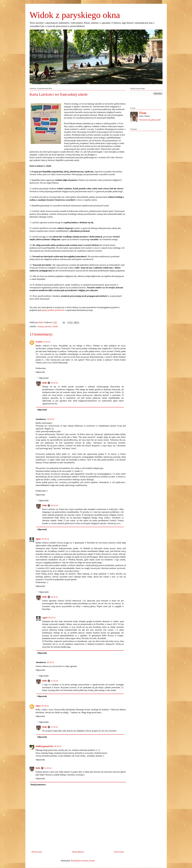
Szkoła (55, 326)
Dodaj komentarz (38, 785)
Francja (41, 326)
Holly (45, 383)
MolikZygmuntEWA (45, 746)
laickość (48, 326)
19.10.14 (47, 342)
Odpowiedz (40, 372)
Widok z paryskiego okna (75, 15)
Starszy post (119, 852)
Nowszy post (37, 852)
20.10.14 (54, 383)
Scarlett (39, 342)
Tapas (38, 706)
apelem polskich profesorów (53, 310)
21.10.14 (54, 681)
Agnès (38, 539)
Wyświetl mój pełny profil (150, 120)
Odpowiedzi (44, 378)
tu (96, 155)
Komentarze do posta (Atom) (83, 861)
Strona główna (78, 852)
